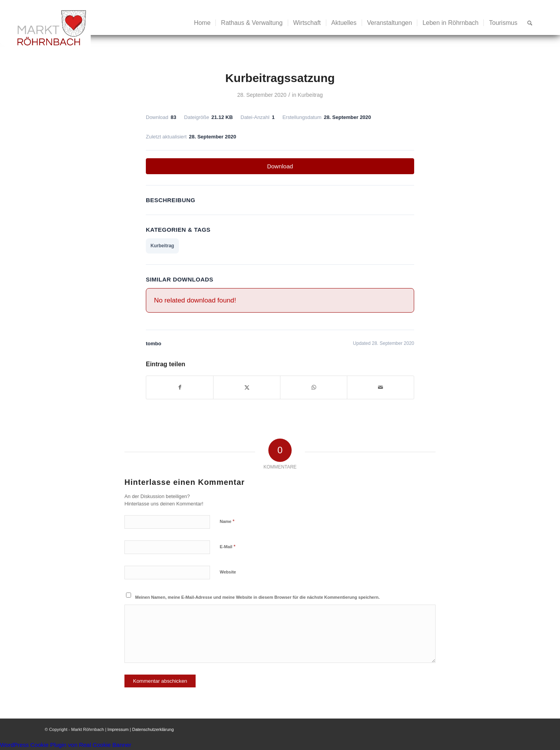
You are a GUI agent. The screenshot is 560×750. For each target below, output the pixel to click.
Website (228, 572)
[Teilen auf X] (247, 387)
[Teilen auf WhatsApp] (314, 387)
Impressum (118, 729)
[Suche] (530, 23)
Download (280, 166)
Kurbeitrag (310, 95)
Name (227, 521)
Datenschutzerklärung (153, 729)
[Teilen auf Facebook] (180, 387)
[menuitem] (202, 23)
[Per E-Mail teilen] (381, 387)
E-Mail (228, 546)
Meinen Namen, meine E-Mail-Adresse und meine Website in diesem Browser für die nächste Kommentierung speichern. (258, 597)
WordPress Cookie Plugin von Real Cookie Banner (66, 745)
